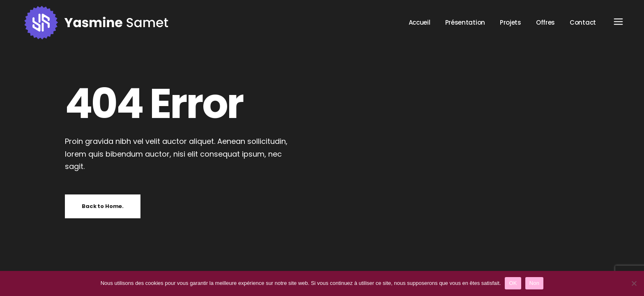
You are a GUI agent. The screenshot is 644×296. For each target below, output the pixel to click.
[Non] (634, 283)
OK (513, 283)
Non (535, 283)
